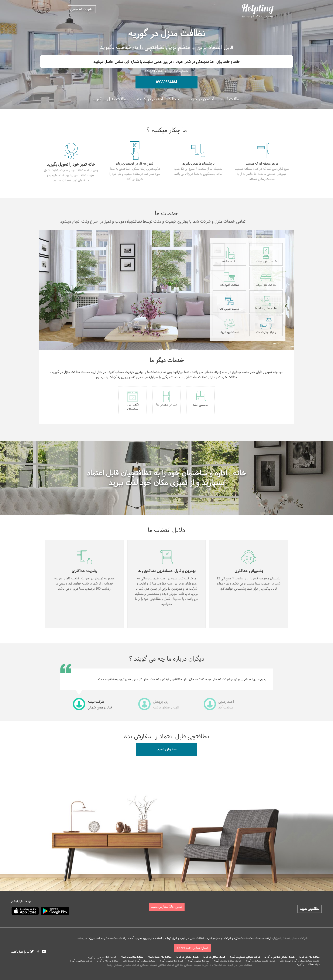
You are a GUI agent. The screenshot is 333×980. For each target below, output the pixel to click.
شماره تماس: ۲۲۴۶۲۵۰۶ (193, 948)
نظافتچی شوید (310, 909)
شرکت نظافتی (166, 965)
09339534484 (167, 82)
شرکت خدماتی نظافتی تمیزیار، (290, 938)
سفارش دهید (167, 749)
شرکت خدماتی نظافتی (188, 965)
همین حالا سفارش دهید (167, 907)
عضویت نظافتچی (82, 9)
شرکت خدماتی (149, 965)
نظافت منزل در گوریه (240, 965)
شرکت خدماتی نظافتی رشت (123, 965)
